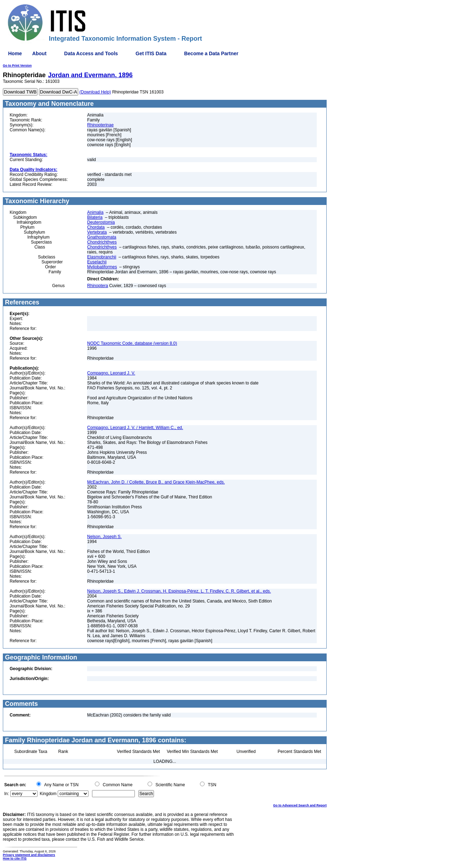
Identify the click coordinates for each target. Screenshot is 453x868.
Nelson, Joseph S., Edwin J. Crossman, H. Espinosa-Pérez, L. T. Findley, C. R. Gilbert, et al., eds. (179, 591)
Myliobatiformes (102, 267)
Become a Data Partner (211, 53)
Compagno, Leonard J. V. (111, 373)
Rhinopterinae (100, 125)
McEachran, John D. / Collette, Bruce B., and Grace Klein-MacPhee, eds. (156, 482)
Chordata (96, 227)
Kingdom (48, 794)
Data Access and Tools (91, 53)
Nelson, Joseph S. (104, 537)
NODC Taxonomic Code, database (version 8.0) (132, 343)
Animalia (95, 212)
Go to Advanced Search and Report (300, 805)
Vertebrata (97, 232)
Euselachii (97, 262)
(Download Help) (95, 92)
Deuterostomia (101, 222)
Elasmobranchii (102, 257)
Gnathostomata (102, 237)
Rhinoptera (98, 286)
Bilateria (95, 217)
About (39, 53)
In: (7, 794)
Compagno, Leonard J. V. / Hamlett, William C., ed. (135, 428)
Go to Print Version (17, 65)
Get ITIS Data (151, 53)
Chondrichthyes (102, 242)
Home (15, 53)
